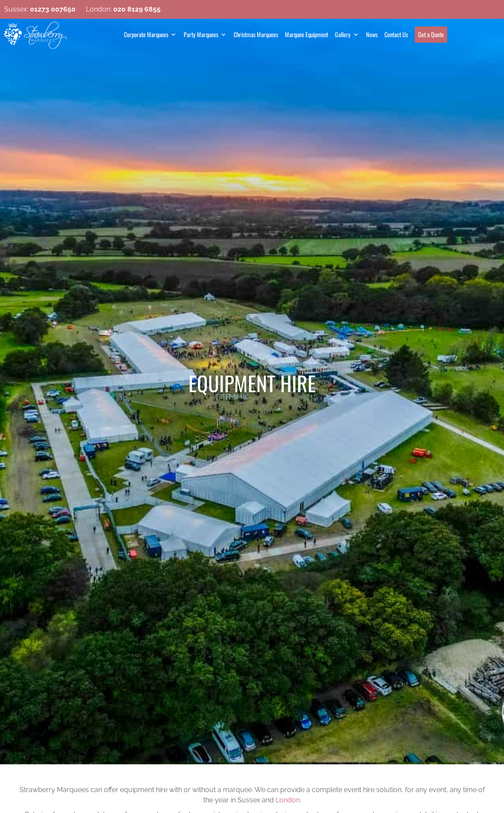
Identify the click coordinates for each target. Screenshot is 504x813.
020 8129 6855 (137, 9)
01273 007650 (53, 9)
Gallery (343, 34)
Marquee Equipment (306, 34)
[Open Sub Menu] (173, 35)
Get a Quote (431, 34)
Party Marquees (201, 34)
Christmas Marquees (256, 34)
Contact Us (396, 34)
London (288, 800)
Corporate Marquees (146, 34)
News (372, 34)
